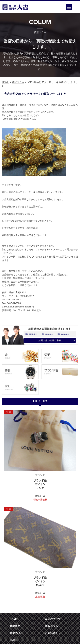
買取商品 (15, 626)
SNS (12, 640)
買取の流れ (16, 633)
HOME (6, 82)
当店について (53, 619)
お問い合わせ (53, 633)
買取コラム (18, 82)
